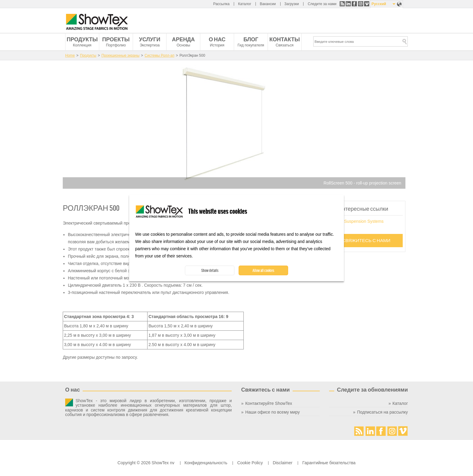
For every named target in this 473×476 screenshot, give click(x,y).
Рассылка (221, 4)
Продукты (82, 39)
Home (70, 55)
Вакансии (268, 4)
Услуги (150, 39)
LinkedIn (348, 4)
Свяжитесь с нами (366, 240)
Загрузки (291, 4)
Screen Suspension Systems (357, 221)
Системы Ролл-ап (159, 55)
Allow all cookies (263, 270)
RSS (342, 4)
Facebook (354, 4)
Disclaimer (283, 463)
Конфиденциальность (206, 463)
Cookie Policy (250, 463)
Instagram (361, 4)
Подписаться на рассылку (383, 412)
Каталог (245, 4)
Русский (379, 4)
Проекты (116, 39)
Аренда (183, 39)
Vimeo (367, 4)
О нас (217, 39)
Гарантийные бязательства (329, 463)
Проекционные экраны (120, 55)
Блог (251, 39)
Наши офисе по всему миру (273, 412)
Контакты (285, 39)
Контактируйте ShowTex (269, 403)
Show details (210, 270)
